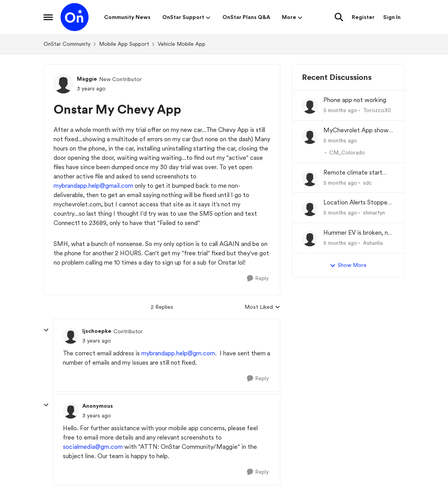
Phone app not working (355, 100)
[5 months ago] (340, 110)
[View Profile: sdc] (310, 178)
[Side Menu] (48, 17)
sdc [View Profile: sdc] (367, 182)
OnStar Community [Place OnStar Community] (67, 44)
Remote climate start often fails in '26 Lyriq (353, 173)
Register (363, 17)
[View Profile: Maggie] (63, 84)
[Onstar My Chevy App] (97, 341)
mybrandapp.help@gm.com (178, 353)
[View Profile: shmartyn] (310, 208)
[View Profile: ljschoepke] (71, 336)
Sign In (392, 17)
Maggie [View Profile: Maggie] (87, 79)
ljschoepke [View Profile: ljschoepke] (97, 331)
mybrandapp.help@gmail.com (93, 186)
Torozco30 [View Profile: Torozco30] (377, 110)
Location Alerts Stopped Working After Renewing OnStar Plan (357, 203)
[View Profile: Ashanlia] (310, 239)
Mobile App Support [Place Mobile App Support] (124, 44)
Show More (348, 265)
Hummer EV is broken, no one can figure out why (357, 233)
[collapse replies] (46, 330)
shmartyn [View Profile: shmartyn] (374, 213)
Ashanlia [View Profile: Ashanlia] (373, 243)
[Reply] (258, 278)
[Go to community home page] (75, 17)
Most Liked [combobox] (262, 307)
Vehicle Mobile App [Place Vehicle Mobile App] (181, 44)
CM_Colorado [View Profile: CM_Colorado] (347, 152)
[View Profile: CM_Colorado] (310, 136)
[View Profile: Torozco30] (310, 106)
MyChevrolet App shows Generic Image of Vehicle (358, 131)
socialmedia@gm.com (93, 447)
